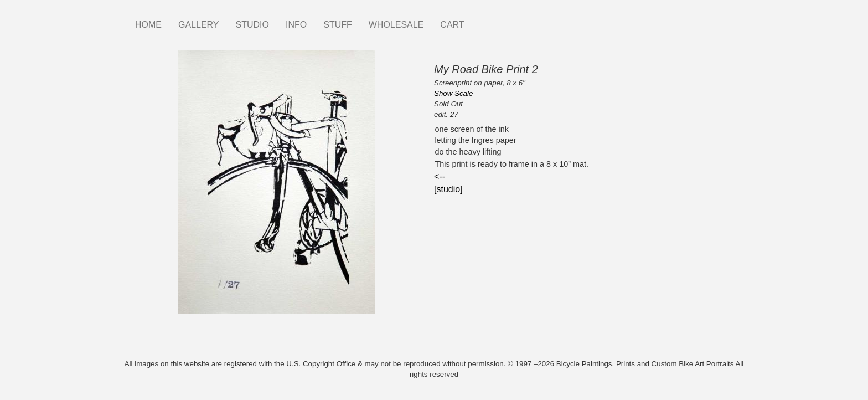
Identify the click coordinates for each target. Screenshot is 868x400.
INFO (296, 25)
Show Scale (453, 93)
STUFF (338, 25)
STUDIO (252, 25)
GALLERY (199, 25)
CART (452, 25)
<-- (440, 176)
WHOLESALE (396, 25)
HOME (148, 25)
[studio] (448, 189)
